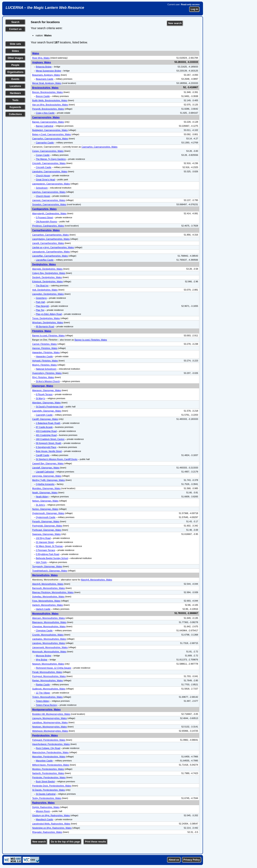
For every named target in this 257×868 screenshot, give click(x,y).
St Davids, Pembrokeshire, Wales (48, 790)
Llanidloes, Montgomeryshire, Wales (50, 722)
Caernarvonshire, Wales (46, 117)
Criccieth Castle (44, 167)
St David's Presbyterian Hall (50, 407)
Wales (36, 53)
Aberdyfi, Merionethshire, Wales (97, 580)
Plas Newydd (42, 306)
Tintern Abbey (42, 701)
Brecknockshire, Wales (45, 88)
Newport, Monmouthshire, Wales (48, 664)
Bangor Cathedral (45, 126)
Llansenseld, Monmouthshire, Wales (50, 647)
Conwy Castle (43, 155)
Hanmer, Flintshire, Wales (45, 348)
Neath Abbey (42, 497)
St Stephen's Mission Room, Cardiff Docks (57, 459)
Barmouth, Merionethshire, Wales (48, 588)
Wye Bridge (42, 660)
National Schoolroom (46, 369)
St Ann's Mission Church (48, 381)
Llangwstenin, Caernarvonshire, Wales (51, 184)
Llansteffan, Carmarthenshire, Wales (50, 256)
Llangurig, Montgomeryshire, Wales (49, 718)
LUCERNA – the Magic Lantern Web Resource (45, 8)
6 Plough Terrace (44, 394)
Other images (15, 58)
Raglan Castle (43, 684)
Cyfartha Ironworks (45, 484)
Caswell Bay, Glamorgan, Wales (48, 463)
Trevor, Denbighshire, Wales (46, 318)
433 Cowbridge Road (46, 431)
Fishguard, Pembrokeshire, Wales (49, 740)
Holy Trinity (41, 562)
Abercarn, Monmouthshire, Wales (48, 618)
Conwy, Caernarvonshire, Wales (48, 151)
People (15, 65)
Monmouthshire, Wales (45, 614)
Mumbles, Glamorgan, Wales (46, 488)
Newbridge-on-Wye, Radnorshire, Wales (52, 828)
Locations (15, 86)
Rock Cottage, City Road (48, 748)
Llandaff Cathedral (45, 472)
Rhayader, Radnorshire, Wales (47, 832)
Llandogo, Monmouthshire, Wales (48, 643)
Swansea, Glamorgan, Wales (46, 534)
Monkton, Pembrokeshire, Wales (48, 769)
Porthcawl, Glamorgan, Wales (47, 530)
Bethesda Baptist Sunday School (52, 558)
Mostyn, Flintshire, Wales (44, 365)
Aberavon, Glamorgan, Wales (47, 390)
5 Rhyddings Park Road (48, 554)
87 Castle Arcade (44, 427)
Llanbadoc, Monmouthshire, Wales (49, 639)
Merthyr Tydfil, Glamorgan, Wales (48, 480)
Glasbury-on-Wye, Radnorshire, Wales (51, 815)
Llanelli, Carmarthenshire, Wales (48, 243)
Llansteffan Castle (45, 260)
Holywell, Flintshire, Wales (45, 361)
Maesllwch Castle (45, 819)
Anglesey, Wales (41, 62)
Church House (43, 175)
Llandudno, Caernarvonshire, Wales (50, 171)
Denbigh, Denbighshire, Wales (47, 277)
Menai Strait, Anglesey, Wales (47, 83)
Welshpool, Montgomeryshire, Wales (50, 731)
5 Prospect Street (44, 217)
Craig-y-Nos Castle (45, 113)
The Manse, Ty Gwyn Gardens (51, 159)
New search (175, 23)
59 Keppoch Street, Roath (49, 443)
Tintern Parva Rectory (46, 705)
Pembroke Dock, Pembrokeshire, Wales (52, 786)
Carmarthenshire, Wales (46, 230)
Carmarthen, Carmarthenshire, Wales (50, 235)
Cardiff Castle (43, 455)
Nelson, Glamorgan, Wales (45, 501)
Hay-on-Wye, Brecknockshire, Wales (50, 105)
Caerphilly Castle (44, 415)
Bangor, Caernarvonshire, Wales (48, 122)
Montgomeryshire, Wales (46, 710)
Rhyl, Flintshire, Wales (43, 377)
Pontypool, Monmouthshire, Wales (49, 676)
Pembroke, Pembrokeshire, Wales (49, 777)
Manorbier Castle (44, 761)
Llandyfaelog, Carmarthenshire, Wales (51, 239)
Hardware (15, 93)
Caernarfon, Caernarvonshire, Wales (50, 139)
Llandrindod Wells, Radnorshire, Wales (51, 824)
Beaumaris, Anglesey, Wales (46, 75)
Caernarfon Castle (45, 143)
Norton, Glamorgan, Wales (45, 509)
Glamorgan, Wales (43, 386)
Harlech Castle (43, 609)
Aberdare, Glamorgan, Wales (46, 403)
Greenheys (41, 298)
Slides (15, 51)
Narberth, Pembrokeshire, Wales (48, 773)
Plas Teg (40, 310)
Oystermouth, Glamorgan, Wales (48, 513)
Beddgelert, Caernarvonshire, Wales (50, 130)
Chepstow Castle (44, 630)
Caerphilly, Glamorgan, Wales (47, 411)
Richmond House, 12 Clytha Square (54, 668)
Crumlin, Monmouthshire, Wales (48, 635)
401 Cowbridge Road (46, 435)
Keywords (15, 107)
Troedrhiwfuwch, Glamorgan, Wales (50, 571)
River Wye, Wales (41, 58)
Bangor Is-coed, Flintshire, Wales (48, 336)
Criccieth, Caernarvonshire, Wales (49, 163)
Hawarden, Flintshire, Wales (46, 352)
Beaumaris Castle (45, 79)
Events (15, 79)
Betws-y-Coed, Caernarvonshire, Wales (52, 134)
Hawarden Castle (44, 356)
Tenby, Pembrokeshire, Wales (47, 798)
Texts (15, 100)
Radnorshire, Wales (43, 803)
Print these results (95, 842)
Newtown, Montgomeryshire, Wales (49, 727)
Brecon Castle (43, 96)
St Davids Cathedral (46, 794)
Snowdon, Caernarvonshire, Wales (49, 204)
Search (15, 22)
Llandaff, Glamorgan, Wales (46, 468)
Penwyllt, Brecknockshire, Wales (48, 109)
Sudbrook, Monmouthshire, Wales (49, 689)
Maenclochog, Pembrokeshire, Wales (50, 752)
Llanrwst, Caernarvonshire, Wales (49, 200)
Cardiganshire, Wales (44, 209)
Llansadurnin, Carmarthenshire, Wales (51, 252)
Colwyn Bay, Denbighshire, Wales (49, 273)
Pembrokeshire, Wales (45, 735)
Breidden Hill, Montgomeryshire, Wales (51, 714)
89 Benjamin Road (45, 326)
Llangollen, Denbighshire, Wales (48, 294)
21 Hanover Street (45, 542)
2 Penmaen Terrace (46, 550)
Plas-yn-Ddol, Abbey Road (49, 314)
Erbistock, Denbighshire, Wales (47, 282)
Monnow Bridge (44, 656)
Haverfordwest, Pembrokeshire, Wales (51, 744)
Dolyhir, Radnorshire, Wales (46, 807)
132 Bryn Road (43, 538)
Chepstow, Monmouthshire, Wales (49, 626)
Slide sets (15, 44)
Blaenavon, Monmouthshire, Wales (49, 622)
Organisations (15, 72)
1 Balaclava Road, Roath (48, 423)
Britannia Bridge (44, 67)
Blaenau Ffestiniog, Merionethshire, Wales (53, 592)
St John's (40, 505)
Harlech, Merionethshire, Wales (47, 605)
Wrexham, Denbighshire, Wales (48, 322)
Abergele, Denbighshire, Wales (47, 269)
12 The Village (43, 693)
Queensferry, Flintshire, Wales (47, 373)
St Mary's (41, 398)
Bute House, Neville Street (49, 451)
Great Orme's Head (45, 180)
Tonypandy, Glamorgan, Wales (47, 566)
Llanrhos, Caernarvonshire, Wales (49, 192)
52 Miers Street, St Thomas (49, 546)
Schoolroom (42, 188)
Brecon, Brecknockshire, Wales (47, 92)
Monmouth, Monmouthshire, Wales (49, 652)
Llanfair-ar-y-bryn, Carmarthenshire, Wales (53, 247)
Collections (15, 114)
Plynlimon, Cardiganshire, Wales (48, 226)
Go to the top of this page (65, 842)
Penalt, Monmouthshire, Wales (47, 672)
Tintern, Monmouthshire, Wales (47, 697)
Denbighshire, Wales (44, 264)
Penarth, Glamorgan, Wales (46, 521)
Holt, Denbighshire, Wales (45, 290)
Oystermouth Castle (46, 517)
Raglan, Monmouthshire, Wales (47, 680)
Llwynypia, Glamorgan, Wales (47, 476)
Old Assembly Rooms (46, 221)
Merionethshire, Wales (45, 575)
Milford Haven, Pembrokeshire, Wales (51, 765)
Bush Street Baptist (45, 781)
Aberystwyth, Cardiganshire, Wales (49, 213)
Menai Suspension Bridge (48, 71)
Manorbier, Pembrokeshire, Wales (49, 757)
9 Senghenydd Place (46, 447)
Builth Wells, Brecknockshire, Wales (50, 100)
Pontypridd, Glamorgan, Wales (47, 526)
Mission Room (43, 811)
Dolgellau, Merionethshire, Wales (48, 597)
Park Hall (40, 302)
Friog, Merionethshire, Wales (46, 601)
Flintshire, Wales (42, 331)
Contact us (15, 29)
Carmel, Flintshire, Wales (44, 344)
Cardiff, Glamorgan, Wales (45, 419)
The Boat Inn (42, 286)
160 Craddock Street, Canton (50, 439)
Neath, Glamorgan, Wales (45, 493)
